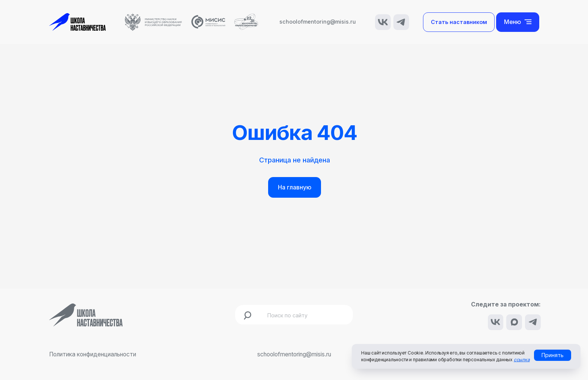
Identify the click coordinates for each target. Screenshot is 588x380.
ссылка (522, 360)
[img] (383, 22)
